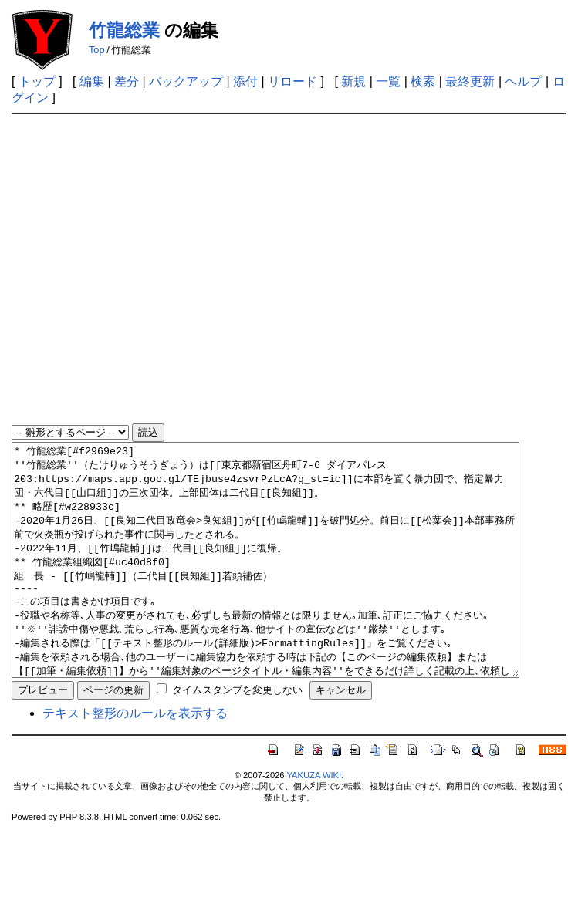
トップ (37, 81)
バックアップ (186, 81)
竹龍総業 (124, 30)
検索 (423, 81)
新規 (353, 81)
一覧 (388, 81)
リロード (292, 81)
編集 (92, 81)
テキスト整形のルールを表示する (135, 759)
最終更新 (470, 81)
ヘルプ (523, 81)
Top (97, 50)
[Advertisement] (153, 270)
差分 (127, 81)
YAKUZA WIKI (314, 821)
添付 (245, 81)
